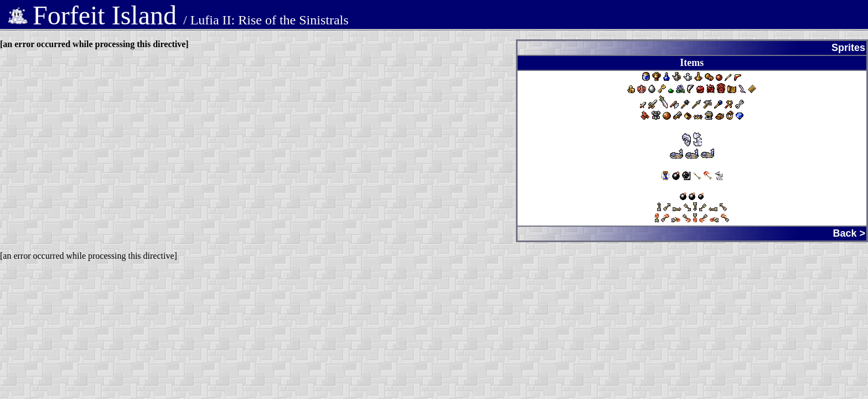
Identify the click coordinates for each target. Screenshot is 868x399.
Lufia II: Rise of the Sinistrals (270, 20)
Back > (849, 233)
